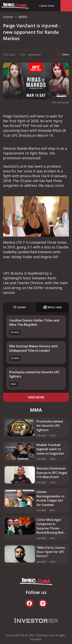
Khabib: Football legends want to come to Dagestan (50, 449)
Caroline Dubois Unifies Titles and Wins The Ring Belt (34, 322)
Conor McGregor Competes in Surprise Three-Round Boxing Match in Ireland (52, 526)
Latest (19, 307)
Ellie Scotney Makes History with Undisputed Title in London (34, 348)
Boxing (15, 332)
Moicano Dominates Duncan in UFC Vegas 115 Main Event (52, 473)
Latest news (47, 6)
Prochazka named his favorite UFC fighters (50, 426)
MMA (13, 384)
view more (36, 397)
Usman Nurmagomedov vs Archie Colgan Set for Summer (50, 498)
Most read (52, 307)
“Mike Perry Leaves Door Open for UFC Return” (51, 552)
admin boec (35, 55)
